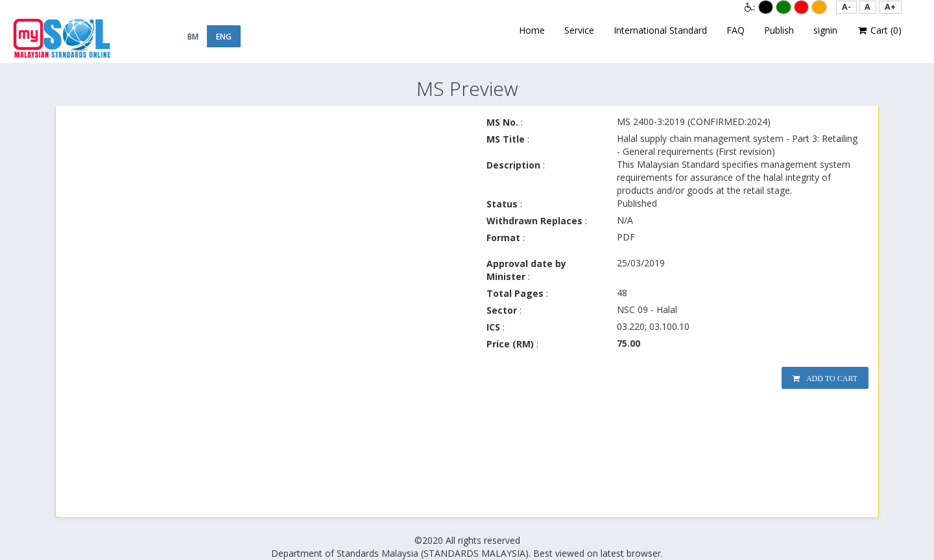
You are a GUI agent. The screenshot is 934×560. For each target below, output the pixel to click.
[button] (846, 7)
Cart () (880, 30)
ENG (224, 37)
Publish (779, 30)
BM (193, 37)
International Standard (660, 30)
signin (825, 30)
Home (532, 30)
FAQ (736, 30)
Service (579, 30)
